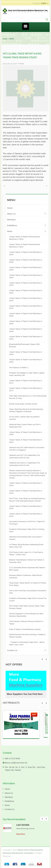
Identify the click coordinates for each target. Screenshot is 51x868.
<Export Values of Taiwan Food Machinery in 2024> (26, 261)
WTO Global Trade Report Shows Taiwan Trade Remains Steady (27, 607)
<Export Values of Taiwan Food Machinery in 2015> (26, 492)
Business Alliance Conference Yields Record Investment (26, 577)
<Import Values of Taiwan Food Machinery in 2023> (26, 269)
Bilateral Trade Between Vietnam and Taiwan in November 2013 (27, 561)
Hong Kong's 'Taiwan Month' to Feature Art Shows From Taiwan (28, 584)
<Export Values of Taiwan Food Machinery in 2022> (26, 292)
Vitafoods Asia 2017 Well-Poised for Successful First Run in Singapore (27, 449)
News (12, 39)
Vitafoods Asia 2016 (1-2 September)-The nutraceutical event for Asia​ (25, 464)
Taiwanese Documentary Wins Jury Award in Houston (26, 538)
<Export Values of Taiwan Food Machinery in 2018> (26, 361)
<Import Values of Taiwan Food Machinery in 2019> (26, 330)
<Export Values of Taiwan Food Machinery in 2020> (26, 322)
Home (5, 39)
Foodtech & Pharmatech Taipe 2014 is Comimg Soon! (27, 530)
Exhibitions (12, 225)
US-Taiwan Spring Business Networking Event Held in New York (26, 546)
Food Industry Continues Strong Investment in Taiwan (26, 623)
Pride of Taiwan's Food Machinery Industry (25, 629)
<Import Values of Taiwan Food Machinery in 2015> (26, 484)
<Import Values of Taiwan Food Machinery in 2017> (26, 382)
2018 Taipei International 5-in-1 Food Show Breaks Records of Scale (28, 397)
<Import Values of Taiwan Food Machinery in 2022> (26, 284)
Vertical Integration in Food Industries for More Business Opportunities (26, 615)
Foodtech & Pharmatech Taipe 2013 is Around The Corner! (28, 600)
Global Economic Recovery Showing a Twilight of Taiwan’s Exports (27, 636)
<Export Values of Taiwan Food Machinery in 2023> (26, 276)
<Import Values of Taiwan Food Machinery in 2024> (26, 253)
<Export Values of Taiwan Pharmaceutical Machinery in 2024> (24, 246)
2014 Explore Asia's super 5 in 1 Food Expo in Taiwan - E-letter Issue (26, 554)
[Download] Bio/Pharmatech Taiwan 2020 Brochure (24, 346)
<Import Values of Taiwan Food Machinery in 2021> (26, 299)
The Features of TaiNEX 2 (19, 368)
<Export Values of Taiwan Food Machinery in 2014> (26, 515)
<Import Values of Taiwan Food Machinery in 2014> (26, 507)
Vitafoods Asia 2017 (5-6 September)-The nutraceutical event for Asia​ (25, 456)
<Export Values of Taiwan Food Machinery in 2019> (26, 338)
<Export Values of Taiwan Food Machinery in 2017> (26, 389)
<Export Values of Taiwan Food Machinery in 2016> (26, 441)
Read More (21, 834)
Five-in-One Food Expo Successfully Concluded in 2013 (28, 592)
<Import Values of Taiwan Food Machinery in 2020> (26, 315)
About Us (11, 214)
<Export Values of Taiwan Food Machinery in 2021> (26, 307)
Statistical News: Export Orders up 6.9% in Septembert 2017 (25, 426)
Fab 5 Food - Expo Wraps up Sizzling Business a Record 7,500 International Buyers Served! (27, 500)
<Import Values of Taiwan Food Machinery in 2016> (26, 433)
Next (42, 659)
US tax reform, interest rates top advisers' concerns (24, 418)
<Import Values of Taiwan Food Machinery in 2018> (26, 353)
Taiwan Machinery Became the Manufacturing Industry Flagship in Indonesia (26, 410)
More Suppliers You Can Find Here (25, 694)
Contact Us (12, 650)
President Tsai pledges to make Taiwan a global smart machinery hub (27, 374)
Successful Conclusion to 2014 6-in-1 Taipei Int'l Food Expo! (27, 523)
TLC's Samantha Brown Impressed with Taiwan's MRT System (27, 569)
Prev (46, 659)
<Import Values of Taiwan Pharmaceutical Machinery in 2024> (24, 238)
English (44, 3)
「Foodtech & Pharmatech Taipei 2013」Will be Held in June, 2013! (27, 643)
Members (11, 220)
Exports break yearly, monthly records (23, 404)
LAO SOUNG (23, 825)
